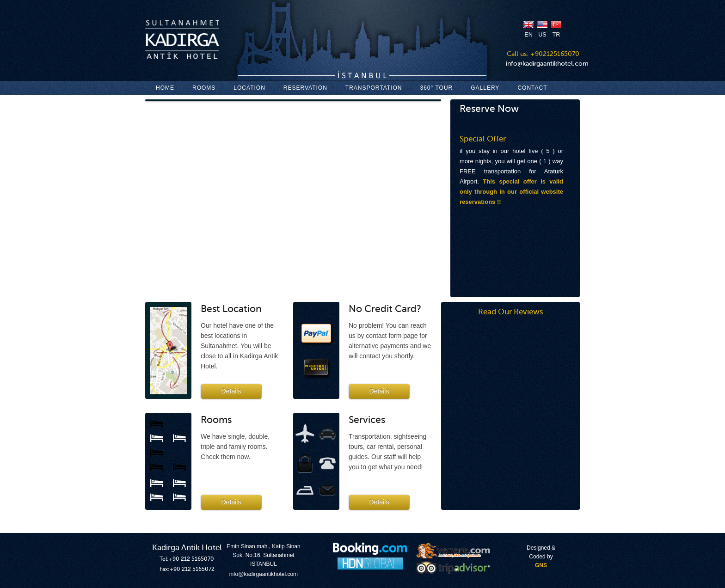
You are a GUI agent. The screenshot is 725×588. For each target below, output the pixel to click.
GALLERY (485, 88)
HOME (165, 88)
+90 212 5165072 (192, 569)
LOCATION (249, 88)
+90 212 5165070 (191, 559)
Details (231, 391)
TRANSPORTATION (374, 88)
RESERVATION (305, 88)
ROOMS (204, 88)
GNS (541, 565)
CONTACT (532, 88)
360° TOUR (437, 88)
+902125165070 (555, 54)
